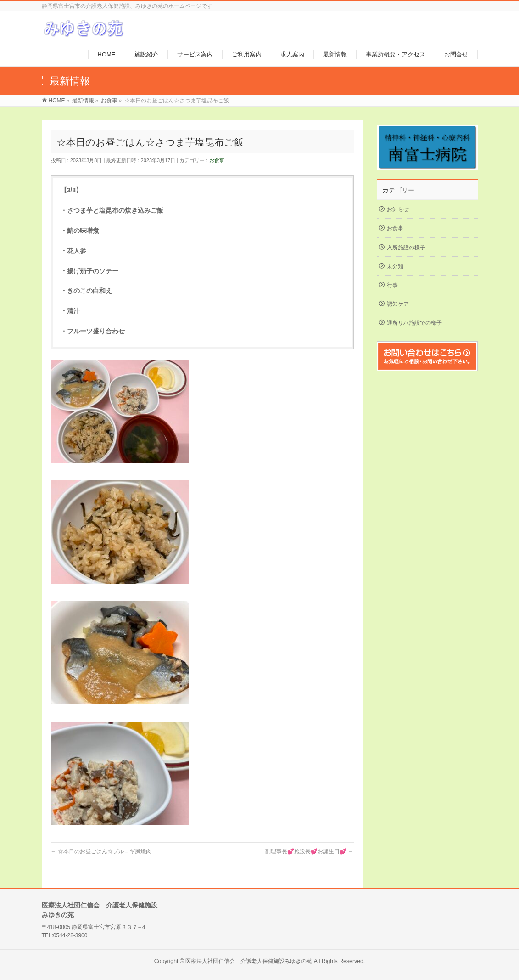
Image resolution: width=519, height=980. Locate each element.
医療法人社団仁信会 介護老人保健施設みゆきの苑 (249, 961)
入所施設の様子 (406, 248)
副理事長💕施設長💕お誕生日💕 (309, 851)
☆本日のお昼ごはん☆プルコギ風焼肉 (101, 851)
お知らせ (398, 209)
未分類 (395, 266)
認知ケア (398, 304)
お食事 (217, 160)
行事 (392, 285)
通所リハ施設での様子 (414, 323)
